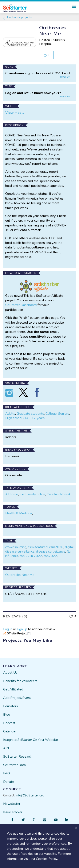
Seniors (64, 414)
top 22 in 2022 (31, 556)
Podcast (9, 723)
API (6, 748)
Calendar (10, 731)
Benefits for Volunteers (20, 681)
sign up (22, 629)
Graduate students (30, 414)
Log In (8, 629)
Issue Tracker (13, 812)
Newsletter (12, 804)
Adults (10, 414)
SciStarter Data (14, 765)
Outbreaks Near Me (20, 575)
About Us (10, 673)
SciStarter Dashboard (21, 305)
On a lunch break (59, 494)
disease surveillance (51, 552)
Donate (9, 782)
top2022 (50, 556)
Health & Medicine (19, 513)
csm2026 (56, 547)
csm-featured (38, 547)
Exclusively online (32, 494)
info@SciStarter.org (30, 795)
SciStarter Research (18, 757)
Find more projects (17, 17)
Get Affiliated (13, 689)
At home (12, 494)
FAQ (7, 773)
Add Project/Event (17, 698)
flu (69, 552)
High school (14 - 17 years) (25, 418)
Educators (11, 706)
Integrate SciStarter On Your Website (31, 740)
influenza (12, 556)
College (51, 414)
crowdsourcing (16, 547)
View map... (15, 113)
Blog (7, 715)
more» (65, 77)
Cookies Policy (47, 859)
